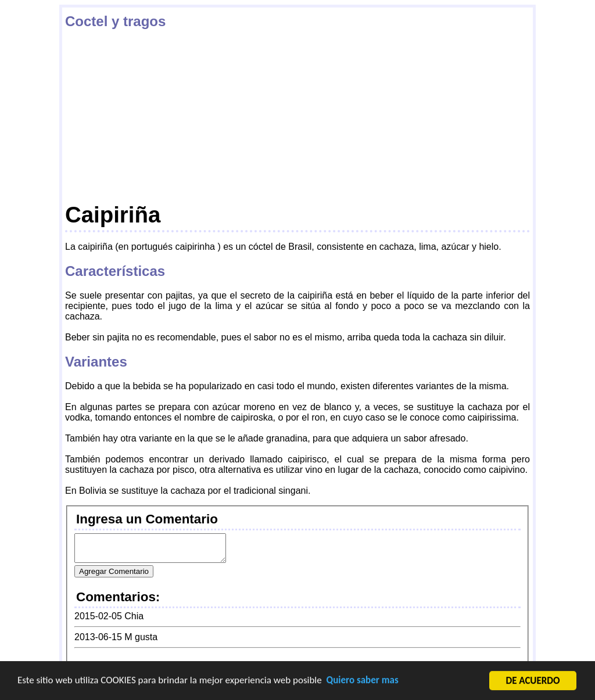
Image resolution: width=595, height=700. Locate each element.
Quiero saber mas (363, 681)
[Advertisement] (297, 116)
